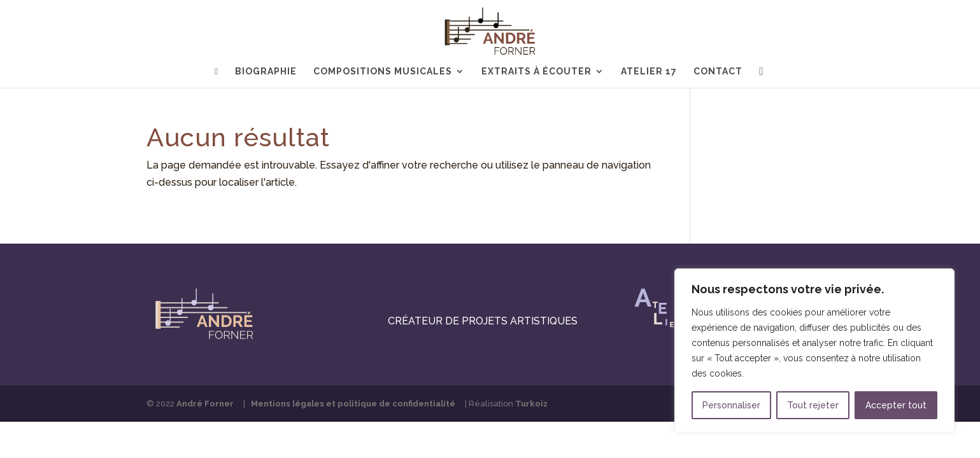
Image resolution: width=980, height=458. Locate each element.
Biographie (266, 72)
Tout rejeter (813, 405)
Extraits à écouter (536, 72)
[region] (814, 350)
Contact (718, 72)
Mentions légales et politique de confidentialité (353, 404)
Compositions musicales (383, 72)
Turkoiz (531, 404)
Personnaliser (731, 405)
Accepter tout (896, 405)
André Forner (205, 404)
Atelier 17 (649, 72)
